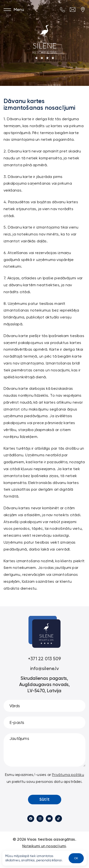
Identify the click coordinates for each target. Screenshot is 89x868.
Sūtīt (44, 799)
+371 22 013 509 (44, 659)
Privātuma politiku (68, 775)
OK (76, 858)
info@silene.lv (44, 668)
